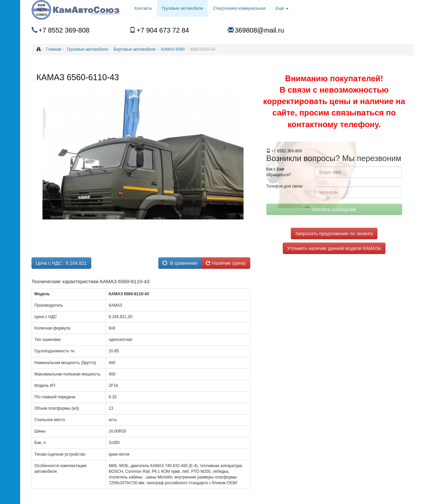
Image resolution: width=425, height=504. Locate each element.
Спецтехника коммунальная (239, 8)
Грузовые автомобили (182, 8)
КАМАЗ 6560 (173, 49)
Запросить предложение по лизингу (334, 234)
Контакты (143, 8)
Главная (54, 49)
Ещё (282, 8)
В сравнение (180, 263)
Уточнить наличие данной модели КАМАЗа (334, 248)
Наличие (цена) (226, 263)
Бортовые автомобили (135, 49)
